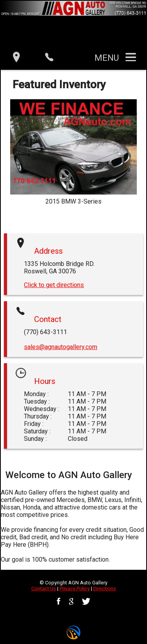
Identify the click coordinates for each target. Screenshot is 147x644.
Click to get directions (54, 285)
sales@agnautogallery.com (61, 347)
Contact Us (44, 589)
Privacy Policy (75, 589)
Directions (105, 589)
